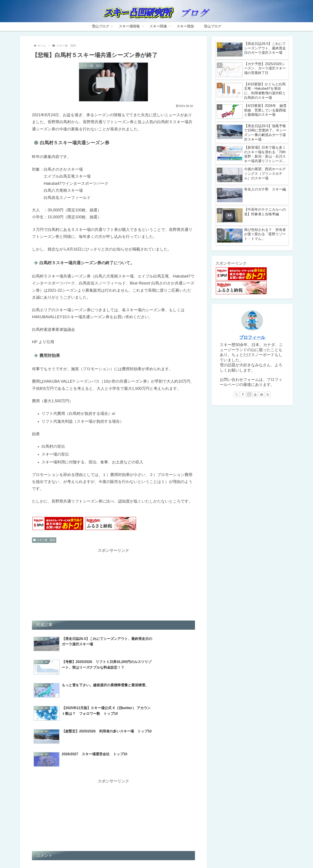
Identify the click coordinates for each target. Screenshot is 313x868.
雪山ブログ (115, 854)
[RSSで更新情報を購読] (268, 394)
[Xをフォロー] (236, 394)
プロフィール (252, 337)
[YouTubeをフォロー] (255, 394)
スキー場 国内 (44, 540)
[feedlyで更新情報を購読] (261, 394)
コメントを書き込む (114, 818)
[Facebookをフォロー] (243, 394)
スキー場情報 (137, 854)
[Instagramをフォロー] (249, 394)
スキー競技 (178, 854)
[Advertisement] (113, 584)
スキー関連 (158, 854)
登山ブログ (198, 854)
